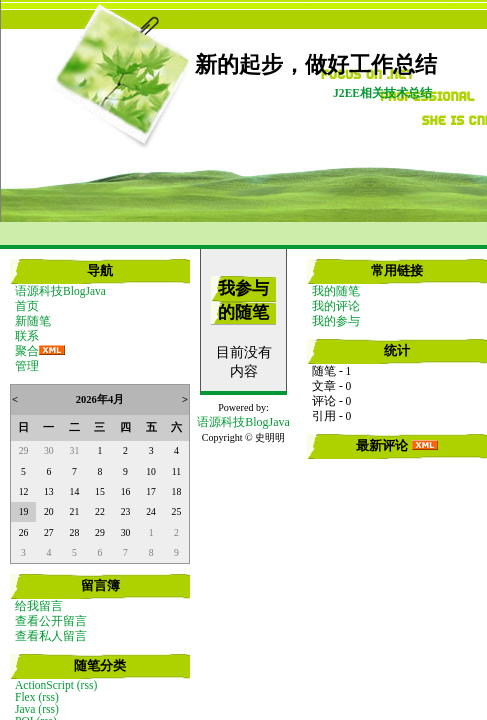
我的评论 (336, 306)
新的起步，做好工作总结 (316, 65)
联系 (27, 336)
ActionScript (44, 685)
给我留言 (39, 606)
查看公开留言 (51, 621)
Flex (25, 697)
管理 (27, 366)
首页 (27, 306)
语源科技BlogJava (60, 291)
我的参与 (336, 321)
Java (25, 709)
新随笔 (33, 321)
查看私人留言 (51, 636)
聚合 (27, 351)
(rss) (87, 685)
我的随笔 (336, 291)
